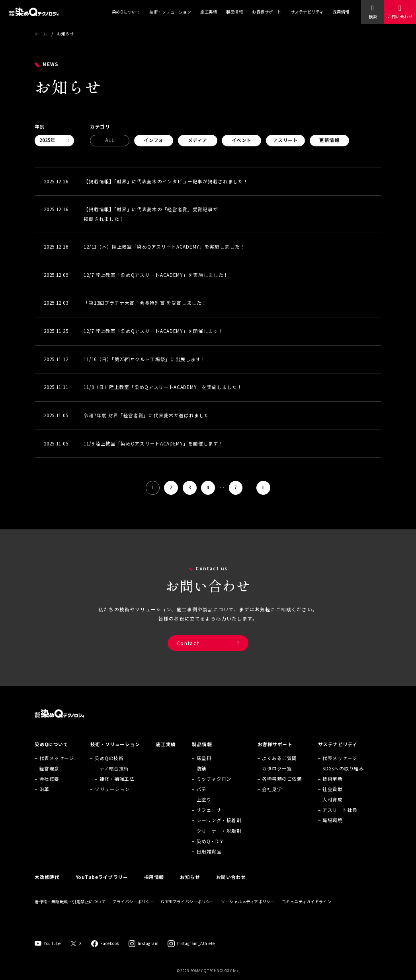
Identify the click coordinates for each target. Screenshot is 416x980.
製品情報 (234, 12)
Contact (188, 649)
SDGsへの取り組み (343, 778)
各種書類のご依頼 (282, 789)
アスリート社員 (340, 820)
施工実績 (209, 12)
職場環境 (332, 830)
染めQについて (126, 12)
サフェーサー (212, 820)
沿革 (44, 799)
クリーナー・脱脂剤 (219, 841)
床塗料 (204, 768)
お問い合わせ (400, 17)
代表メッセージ (57, 768)
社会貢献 (332, 799)
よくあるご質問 (279, 768)
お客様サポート (267, 12)
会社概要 (49, 789)
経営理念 (49, 778)
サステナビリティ (307, 12)
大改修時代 (47, 887)
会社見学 (272, 799)
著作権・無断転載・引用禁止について (70, 912)
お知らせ (190, 887)
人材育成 (332, 809)
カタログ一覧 (277, 778)
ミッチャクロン (214, 789)
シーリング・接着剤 (219, 830)
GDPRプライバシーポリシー (187, 912)
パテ (202, 799)
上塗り (204, 809)
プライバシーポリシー (133, 912)
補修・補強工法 (117, 789)
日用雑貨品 (209, 861)
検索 (373, 17)
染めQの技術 (109, 768)
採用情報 (341, 12)
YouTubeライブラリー (102, 887)
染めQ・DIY (210, 851)
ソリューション (112, 799)
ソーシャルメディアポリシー (248, 912)
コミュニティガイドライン (307, 912)
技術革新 (332, 789)
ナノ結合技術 (114, 778)
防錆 (202, 778)
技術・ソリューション (170, 12)
